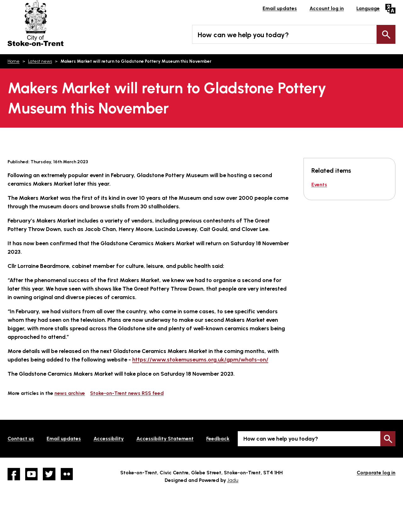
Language (368, 8)
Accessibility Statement (165, 439)
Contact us (21, 439)
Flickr (67, 474)
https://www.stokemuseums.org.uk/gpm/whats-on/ (200, 360)
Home (14, 61)
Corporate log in (376, 473)
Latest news (40, 61)
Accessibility (109, 439)
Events (319, 185)
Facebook (14, 474)
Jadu (233, 480)
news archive (70, 393)
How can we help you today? (243, 35)
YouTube (31, 474)
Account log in (327, 8)
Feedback (218, 439)
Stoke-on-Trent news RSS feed (127, 393)
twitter (49, 474)
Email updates (280, 8)
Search (386, 34)
